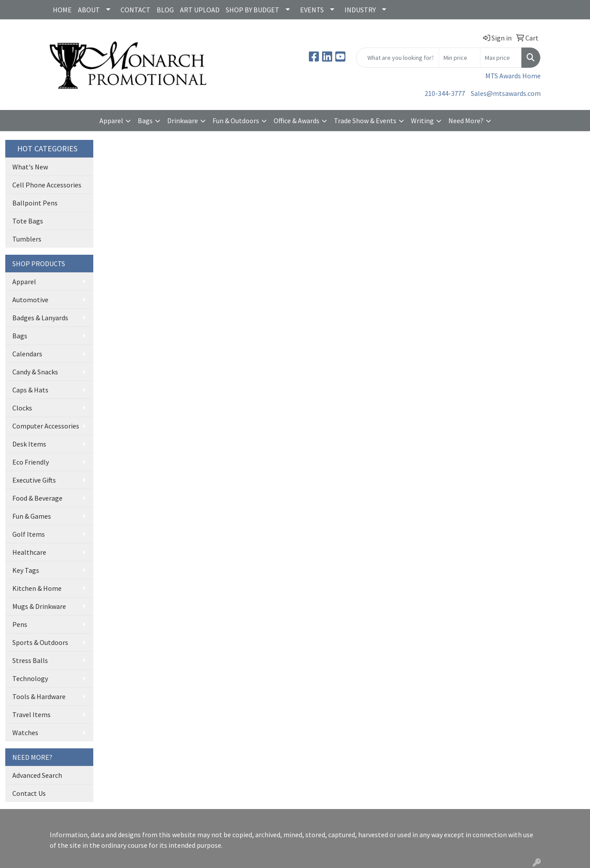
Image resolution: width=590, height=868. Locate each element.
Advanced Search (37, 775)
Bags (145, 121)
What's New (30, 167)
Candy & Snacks (35, 372)
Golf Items (29, 534)
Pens (20, 624)
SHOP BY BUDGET (253, 10)
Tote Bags (28, 221)
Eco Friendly (31, 462)
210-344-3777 (445, 93)
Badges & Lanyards (40, 318)
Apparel (111, 121)
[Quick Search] (398, 58)
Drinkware (183, 121)
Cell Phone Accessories (47, 185)
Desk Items (29, 444)
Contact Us (29, 793)
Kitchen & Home (37, 588)
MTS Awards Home (513, 76)
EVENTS (312, 10)
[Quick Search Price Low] (460, 58)
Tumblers (27, 239)
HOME (62, 10)
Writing (422, 121)
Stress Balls (30, 660)
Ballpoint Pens (35, 203)
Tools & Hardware (39, 696)
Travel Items (31, 714)
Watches (25, 732)
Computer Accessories (46, 426)
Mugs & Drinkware (39, 606)
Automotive (30, 300)
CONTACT (136, 10)
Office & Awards (297, 121)
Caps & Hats (30, 390)
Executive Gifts (34, 480)
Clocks (22, 408)
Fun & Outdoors (236, 121)
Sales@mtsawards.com (506, 93)
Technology (30, 678)
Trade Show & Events (365, 121)
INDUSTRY (360, 10)
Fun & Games (32, 516)
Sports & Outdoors (40, 642)
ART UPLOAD (200, 10)
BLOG (165, 10)
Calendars (27, 354)
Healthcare (29, 552)
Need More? (466, 121)
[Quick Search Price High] (501, 58)
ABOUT (89, 10)
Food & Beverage (37, 498)
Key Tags (26, 570)
